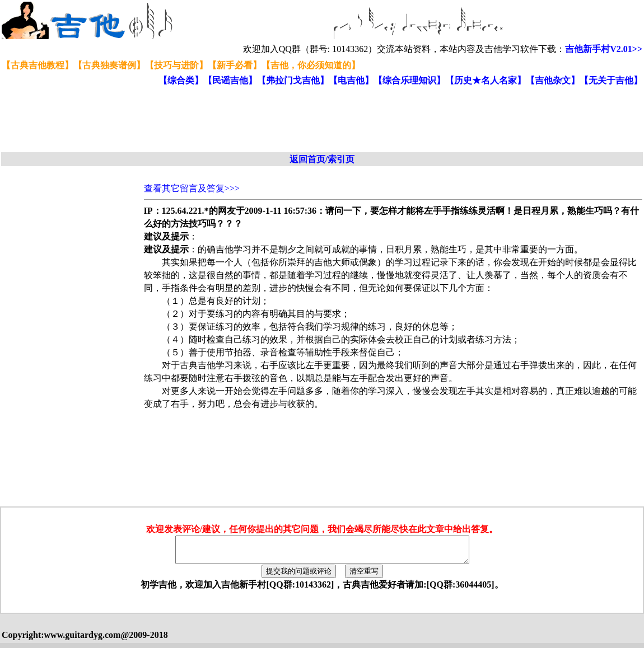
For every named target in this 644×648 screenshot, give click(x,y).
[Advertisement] (273, 120)
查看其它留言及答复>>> (192, 188)
